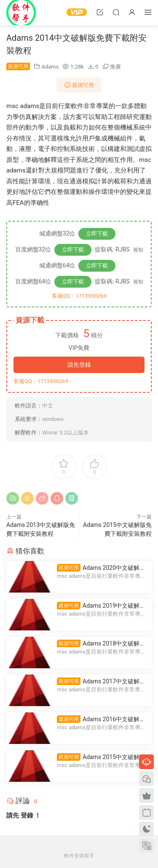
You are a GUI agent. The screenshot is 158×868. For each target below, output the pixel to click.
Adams (50, 67)
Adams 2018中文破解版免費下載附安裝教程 (101, 644)
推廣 (115, 67)
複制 (138, 250)
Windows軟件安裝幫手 (21, 13)
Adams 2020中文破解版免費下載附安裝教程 (101, 568)
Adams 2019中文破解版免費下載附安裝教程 (101, 606)
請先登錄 (79, 365)
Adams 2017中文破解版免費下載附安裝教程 (101, 681)
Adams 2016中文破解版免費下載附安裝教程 (101, 719)
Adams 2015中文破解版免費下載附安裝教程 (101, 757)
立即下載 (97, 234)
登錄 (27, 815)
